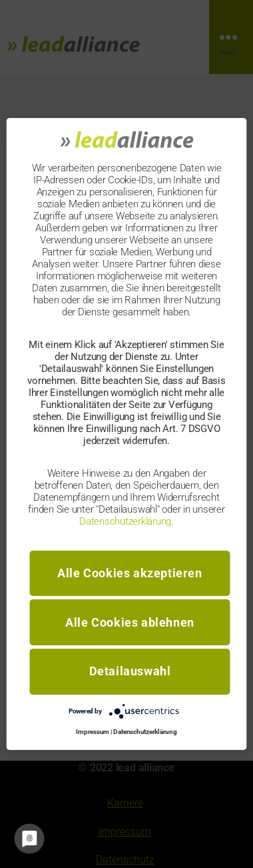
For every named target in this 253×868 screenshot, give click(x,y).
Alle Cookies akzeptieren (129, 573)
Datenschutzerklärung (125, 521)
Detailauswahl (130, 671)
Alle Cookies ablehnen (130, 622)
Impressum (93, 732)
